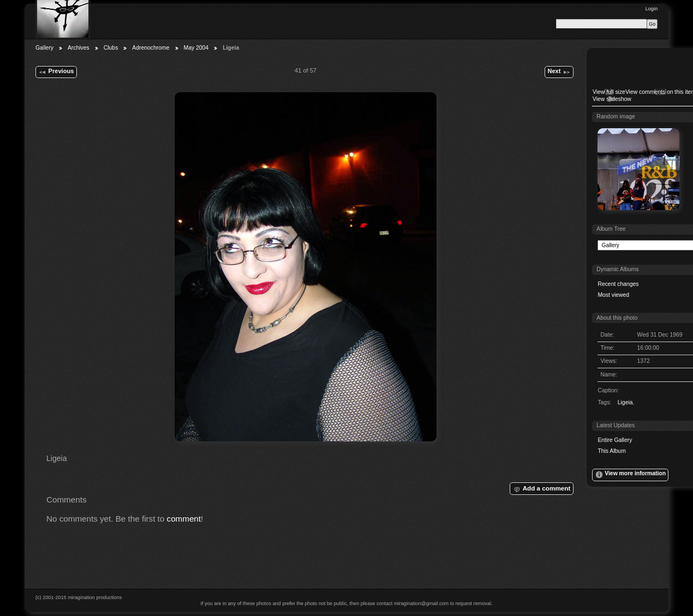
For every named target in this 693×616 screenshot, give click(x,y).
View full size (609, 92)
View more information (630, 475)
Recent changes (618, 284)
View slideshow (612, 99)
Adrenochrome (151, 48)
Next (559, 72)
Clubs (111, 48)
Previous (56, 72)
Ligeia (625, 402)
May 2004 (196, 48)
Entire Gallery (615, 440)
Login (652, 9)
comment (184, 519)
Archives (79, 48)
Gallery (44, 48)
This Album (611, 451)
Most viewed (613, 295)
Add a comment (541, 489)
